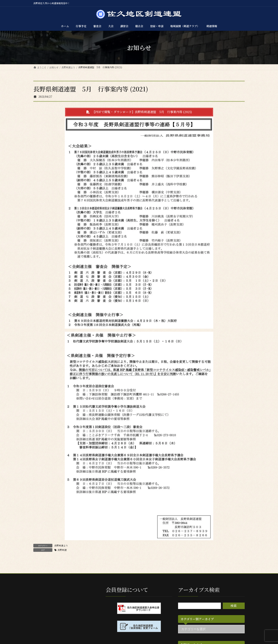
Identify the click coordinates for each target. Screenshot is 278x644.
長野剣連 (62, 550)
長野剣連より (61, 545)
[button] (139, 112)
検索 (234, 606)
